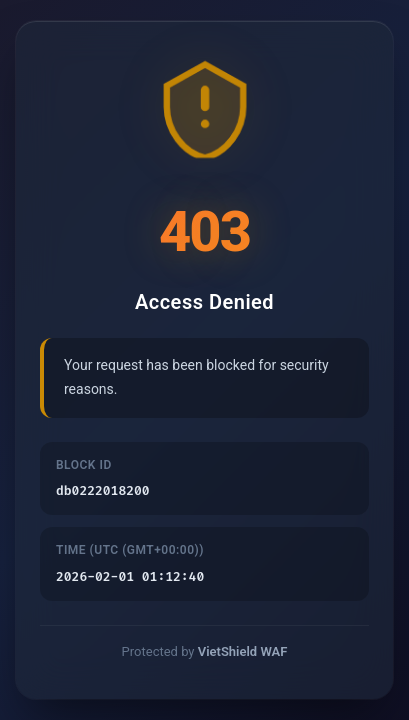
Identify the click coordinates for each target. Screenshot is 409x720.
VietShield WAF (243, 652)
